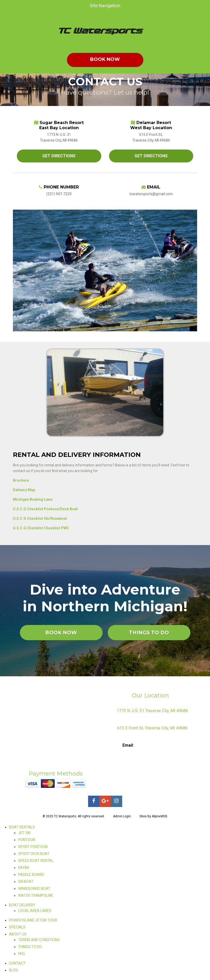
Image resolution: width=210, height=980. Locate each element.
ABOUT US (18, 934)
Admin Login (122, 816)
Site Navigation (63, 6)
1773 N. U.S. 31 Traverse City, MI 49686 (152, 711)
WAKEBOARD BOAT (34, 888)
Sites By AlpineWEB (153, 816)
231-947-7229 (160, 739)
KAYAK (24, 868)
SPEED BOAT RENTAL (36, 861)
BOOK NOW (61, 633)
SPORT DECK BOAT (34, 854)
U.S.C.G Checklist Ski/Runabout (40, 518)
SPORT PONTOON (33, 847)
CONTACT (17, 963)
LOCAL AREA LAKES (35, 911)
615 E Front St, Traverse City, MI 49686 (152, 728)
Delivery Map (24, 490)
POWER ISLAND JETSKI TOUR (33, 920)
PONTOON (27, 840)
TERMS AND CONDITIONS (39, 940)
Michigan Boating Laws (33, 499)
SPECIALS (17, 927)
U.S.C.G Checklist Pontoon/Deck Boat (45, 509)
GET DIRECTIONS (59, 156)
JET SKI (24, 833)
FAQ (21, 954)
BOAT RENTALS (22, 827)
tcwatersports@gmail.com (158, 745)
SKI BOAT (26, 882)
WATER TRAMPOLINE (36, 895)
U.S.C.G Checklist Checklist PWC (41, 528)
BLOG (14, 970)
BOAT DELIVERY (22, 905)
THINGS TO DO (149, 633)
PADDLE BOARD (31, 875)
